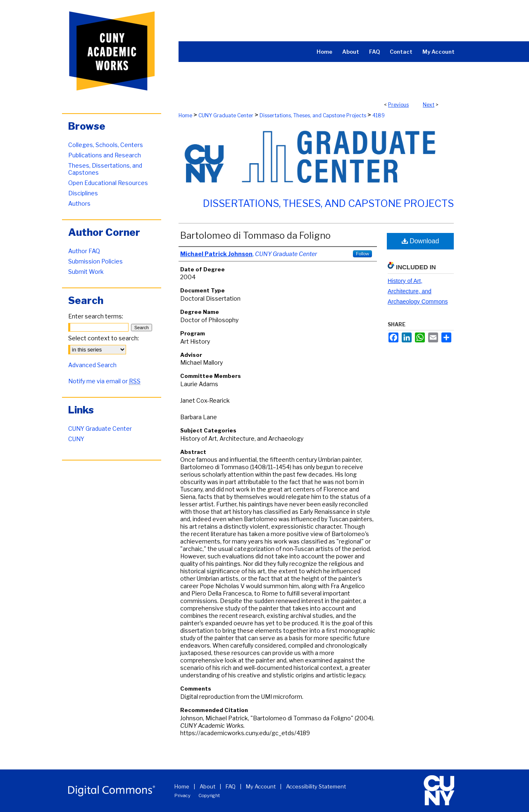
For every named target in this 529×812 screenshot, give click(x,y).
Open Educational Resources (108, 183)
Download (421, 241)
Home (185, 115)
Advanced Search (92, 365)
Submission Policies (95, 261)
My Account (261, 786)
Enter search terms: (96, 316)
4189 (379, 115)
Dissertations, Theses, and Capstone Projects (313, 115)
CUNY (76, 439)
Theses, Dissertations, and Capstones (105, 169)
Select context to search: (104, 338)
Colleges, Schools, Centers (106, 145)
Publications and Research (105, 155)
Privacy (182, 795)
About (207, 786)
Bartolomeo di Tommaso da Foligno (255, 235)
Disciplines (83, 193)
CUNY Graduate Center (226, 115)
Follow (362, 254)
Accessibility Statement (316, 786)
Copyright (209, 795)
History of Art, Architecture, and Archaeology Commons (418, 291)
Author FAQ (84, 251)
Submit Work (86, 272)
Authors (79, 203)
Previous (398, 105)
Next (429, 105)
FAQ (231, 786)
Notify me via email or (104, 381)
